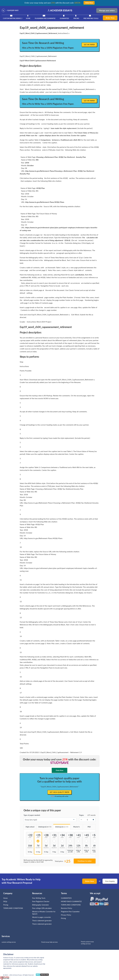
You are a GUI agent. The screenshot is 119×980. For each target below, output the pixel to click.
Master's (75, 826)
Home (28, 18)
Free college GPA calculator (42, 908)
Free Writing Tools (91, 18)
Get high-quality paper (60, 792)
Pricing (76, 18)
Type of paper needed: (32, 815)
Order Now (110, 18)
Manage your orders (107, 10)
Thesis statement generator (42, 921)
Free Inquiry (110, 881)
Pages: (82, 815)
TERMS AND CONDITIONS (13, 908)
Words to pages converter (42, 917)
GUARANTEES (64, 18)
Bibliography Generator (41, 905)
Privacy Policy (66, 915)
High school (29, 826)
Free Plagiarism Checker (41, 901)
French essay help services (50, 942)
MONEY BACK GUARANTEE (71, 901)
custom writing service (9, 942)
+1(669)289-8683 (12, 10)
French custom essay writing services (87, 943)
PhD (87, 826)
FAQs (5, 901)
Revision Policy (67, 908)
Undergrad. (44, 826)
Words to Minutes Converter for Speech (44, 913)
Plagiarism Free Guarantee (45, 18)
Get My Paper (89, 45)
